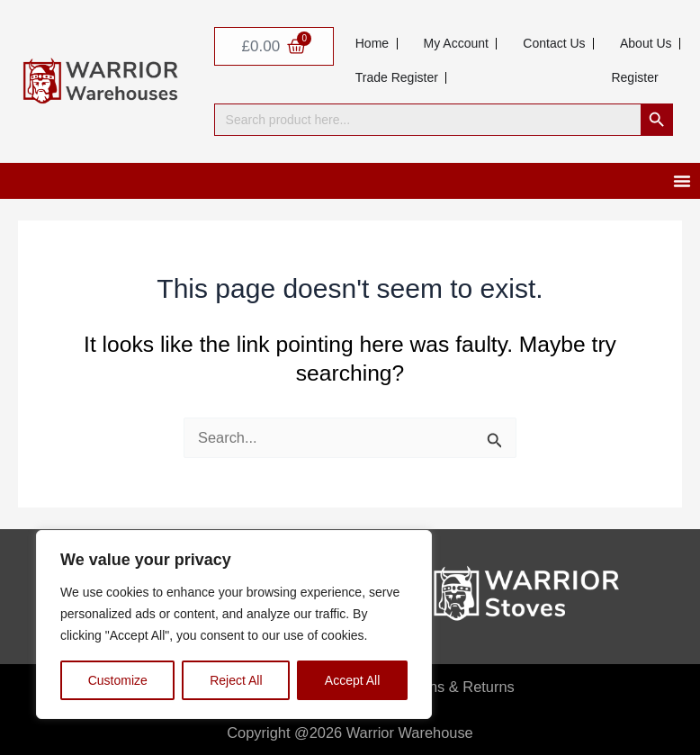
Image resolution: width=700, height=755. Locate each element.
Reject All (236, 680)
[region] (234, 625)
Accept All (352, 680)
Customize (118, 680)
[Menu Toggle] (682, 181)
